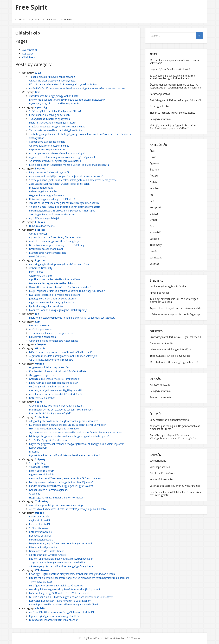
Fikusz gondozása (39, 325)
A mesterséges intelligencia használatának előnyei (57, 505)
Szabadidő (41, 417)
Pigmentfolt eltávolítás (42, 474)
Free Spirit (31, 7)
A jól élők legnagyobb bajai (44, 218)
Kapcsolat (34, 19)
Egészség (41, 107)
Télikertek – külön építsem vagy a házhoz (52, 333)
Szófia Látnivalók (38, 528)
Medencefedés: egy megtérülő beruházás (52, 283)
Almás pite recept (39, 234)
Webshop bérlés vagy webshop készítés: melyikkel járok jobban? (65, 589)
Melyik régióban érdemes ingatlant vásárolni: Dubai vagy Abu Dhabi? (67, 291)
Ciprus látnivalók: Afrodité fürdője (47, 555)
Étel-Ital (40, 230)
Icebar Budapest (38, 448)
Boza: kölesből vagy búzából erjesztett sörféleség (57, 245)
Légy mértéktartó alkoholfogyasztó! (49, 172)
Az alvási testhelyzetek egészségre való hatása (55, 161)
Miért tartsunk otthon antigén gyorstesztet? (53, 123)
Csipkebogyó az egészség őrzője (47, 142)
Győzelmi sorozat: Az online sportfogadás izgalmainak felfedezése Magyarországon (76, 432)
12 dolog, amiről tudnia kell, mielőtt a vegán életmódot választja (65, 207)
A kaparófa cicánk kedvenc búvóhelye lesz (52, 81)
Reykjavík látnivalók (40, 520)
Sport (38, 402)
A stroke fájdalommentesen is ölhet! (49, 146)
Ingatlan (40, 260)
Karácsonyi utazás (39, 516)
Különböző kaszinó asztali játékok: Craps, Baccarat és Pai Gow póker (67, 425)
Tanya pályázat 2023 (41, 582)
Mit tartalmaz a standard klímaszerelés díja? (53, 383)
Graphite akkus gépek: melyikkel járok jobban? (54, 379)
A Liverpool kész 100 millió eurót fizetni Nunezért (56, 406)
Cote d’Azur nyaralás (40, 532)
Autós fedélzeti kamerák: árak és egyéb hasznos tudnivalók (62, 612)
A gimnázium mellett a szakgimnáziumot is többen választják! (63, 356)
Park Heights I (37, 272)
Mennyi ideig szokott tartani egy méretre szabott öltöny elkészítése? (67, 100)
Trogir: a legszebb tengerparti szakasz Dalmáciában (58, 562)
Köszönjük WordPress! (90, 638)
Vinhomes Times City (41, 268)
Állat (38, 73)
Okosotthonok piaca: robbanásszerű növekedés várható (60, 287)
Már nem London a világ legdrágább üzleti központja (58, 310)
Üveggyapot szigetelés (42, 375)
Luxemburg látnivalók (41, 540)
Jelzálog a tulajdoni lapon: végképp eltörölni (53, 299)
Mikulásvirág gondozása (42, 337)
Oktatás (40, 348)
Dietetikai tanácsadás (41, 188)
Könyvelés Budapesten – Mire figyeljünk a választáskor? (60, 601)
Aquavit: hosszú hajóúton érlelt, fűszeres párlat (55, 237)
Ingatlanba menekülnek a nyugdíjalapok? (51, 302)
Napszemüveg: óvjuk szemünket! (47, 149)
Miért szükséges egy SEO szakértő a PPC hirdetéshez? (59, 593)
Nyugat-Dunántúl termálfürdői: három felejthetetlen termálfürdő (65, 455)
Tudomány (42, 501)
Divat (38, 92)
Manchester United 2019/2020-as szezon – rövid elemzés (61, 410)
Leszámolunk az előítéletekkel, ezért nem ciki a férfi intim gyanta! (65, 478)
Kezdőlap (20, 19)
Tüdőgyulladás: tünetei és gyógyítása (49, 119)
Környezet (41, 344)
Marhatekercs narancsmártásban (47, 253)
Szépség (40, 459)
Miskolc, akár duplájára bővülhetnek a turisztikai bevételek (61, 559)
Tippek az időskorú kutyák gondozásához (52, 77)
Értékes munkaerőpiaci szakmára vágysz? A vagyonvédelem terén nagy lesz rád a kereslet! (79, 578)
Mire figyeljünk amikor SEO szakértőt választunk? (56, 585)
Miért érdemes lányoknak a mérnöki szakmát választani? (60, 352)
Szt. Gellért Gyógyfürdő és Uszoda (48, 440)
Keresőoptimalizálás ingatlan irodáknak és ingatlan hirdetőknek (64, 604)
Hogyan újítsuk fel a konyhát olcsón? (49, 367)
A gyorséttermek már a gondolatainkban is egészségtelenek (62, 157)
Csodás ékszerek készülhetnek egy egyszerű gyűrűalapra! (61, 486)
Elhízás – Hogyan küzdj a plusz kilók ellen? (52, 199)
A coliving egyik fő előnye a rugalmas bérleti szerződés (59, 264)
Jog (37, 314)
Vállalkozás (42, 570)
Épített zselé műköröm (42, 471)
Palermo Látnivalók (40, 524)
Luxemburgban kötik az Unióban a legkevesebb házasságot (62, 211)
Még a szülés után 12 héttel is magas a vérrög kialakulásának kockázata (69, 165)
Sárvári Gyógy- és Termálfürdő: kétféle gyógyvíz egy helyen (62, 566)
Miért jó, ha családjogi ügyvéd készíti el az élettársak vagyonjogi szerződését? (72, 318)
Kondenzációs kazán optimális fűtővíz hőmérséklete (58, 371)
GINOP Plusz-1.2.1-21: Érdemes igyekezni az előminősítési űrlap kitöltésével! (71, 597)
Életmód (40, 169)
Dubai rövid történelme (42, 226)
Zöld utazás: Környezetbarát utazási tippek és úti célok (59, 184)
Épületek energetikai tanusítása (46, 306)
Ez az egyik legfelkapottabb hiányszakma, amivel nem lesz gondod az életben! (72, 574)
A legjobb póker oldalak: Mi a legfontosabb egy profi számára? (64, 421)
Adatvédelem (49, 19)
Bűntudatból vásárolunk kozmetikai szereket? (54, 620)
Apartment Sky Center (41, 276)
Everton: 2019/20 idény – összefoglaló (50, 413)
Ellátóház (34, 452)
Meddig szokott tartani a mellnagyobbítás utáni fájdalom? (61, 482)
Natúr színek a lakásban (42, 398)
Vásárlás (40, 608)
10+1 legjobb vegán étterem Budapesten (52, 214)
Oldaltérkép (66, 19)
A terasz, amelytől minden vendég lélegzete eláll (56, 390)
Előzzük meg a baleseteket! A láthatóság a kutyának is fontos (63, 84)
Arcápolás (35, 494)
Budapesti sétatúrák (40, 536)
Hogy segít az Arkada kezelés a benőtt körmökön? (57, 498)
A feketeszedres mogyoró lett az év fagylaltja (54, 241)
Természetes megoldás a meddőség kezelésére (56, 130)
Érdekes (40, 222)
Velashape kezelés (39, 467)
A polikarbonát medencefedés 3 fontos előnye (55, 279)
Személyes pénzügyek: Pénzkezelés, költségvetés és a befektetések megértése (73, 180)
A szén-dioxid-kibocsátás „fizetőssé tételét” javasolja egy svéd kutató (67, 509)
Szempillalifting (37, 463)
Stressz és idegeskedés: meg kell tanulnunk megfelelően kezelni (64, 203)
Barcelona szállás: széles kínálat (47, 551)
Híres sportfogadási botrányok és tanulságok (54, 429)
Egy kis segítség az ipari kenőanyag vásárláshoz (55, 616)
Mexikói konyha (38, 256)
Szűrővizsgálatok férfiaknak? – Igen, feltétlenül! (55, 111)
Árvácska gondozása (41, 329)
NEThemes (135, 638)
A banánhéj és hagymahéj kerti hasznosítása (54, 341)
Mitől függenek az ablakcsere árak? (48, 386)
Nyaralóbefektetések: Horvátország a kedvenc (55, 295)
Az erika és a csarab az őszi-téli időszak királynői (56, 394)
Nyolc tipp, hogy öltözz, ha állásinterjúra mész (55, 103)
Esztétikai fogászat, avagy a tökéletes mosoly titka (57, 126)
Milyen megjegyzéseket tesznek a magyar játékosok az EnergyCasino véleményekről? (76, 444)
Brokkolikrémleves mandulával (46, 249)
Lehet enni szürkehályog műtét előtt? (50, 115)
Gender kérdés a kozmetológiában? (49, 490)
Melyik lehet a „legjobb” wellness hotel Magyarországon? (61, 543)
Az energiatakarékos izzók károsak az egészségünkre (59, 153)
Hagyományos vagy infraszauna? (47, 195)
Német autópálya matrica (43, 547)
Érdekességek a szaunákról (44, 191)
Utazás (39, 513)
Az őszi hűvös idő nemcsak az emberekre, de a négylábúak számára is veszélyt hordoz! (77, 88)
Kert (38, 322)
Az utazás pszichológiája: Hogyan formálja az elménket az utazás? (66, 176)
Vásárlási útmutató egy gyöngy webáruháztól (54, 96)
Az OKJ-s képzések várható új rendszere (51, 360)
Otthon (40, 364)
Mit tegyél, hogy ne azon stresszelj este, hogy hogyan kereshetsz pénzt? (69, 436)
